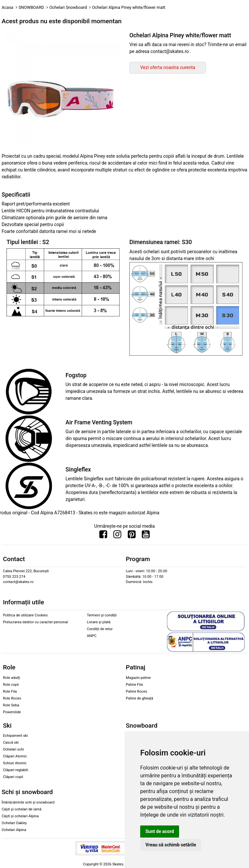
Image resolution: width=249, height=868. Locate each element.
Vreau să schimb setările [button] (171, 845)
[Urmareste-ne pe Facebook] (103, 536)
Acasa (8, 7)
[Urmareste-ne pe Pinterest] (132, 536)
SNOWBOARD (31, 7)
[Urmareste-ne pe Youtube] (146, 536)
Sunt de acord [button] (160, 831)
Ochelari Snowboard (68, 7)
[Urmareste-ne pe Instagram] (117, 536)
